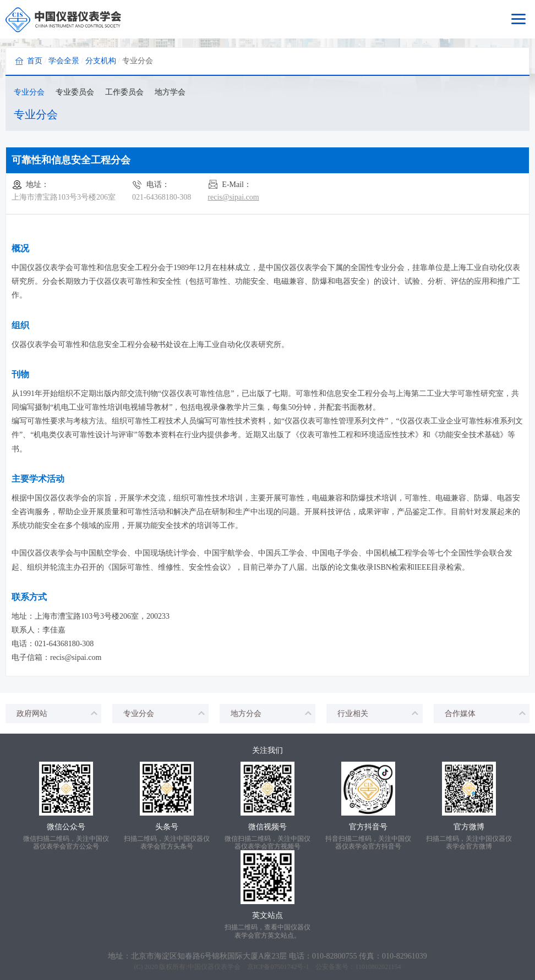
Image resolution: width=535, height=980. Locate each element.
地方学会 (170, 92)
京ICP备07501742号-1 (278, 967)
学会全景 (64, 61)
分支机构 (101, 61)
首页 (35, 61)
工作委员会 (124, 92)
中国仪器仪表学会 (214, 967)
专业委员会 (75, 92)
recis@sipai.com (233, 197)
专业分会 (29, 92)
